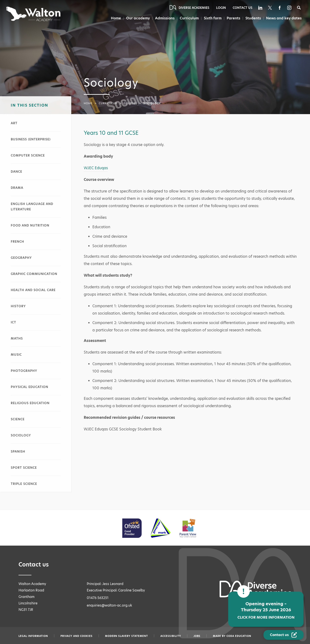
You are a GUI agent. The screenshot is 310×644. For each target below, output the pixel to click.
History (18, 306)
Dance (16, 172)
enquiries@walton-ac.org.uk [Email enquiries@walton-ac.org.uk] (109, 605)
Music (16, 355)
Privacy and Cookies (77, 636)
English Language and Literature (32, 207)
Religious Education (30, 403)
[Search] (299, 8)
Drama (17, 188)
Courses (130, 103)
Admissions (165, 18)
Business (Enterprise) (31, 139)
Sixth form (213, 18)
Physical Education (29, 387)
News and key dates (284, 18)
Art (14, 123)
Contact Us (243, 8)
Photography (24, 371)
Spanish (18, 452)
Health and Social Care (33, 290)
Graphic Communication (34, 274)
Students (253, 18)
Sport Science (24, 468)
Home (116, 18)
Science (18, 419)
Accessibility (171, 636)
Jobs (197, 636)
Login (221, 8)
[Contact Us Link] (284, 635)
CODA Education (239, 636)
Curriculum (189, 18)
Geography (21, 258)
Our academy (138, 18)
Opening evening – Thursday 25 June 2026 (266, 610)
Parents (233, 18)
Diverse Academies (194, 8)
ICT (13, 322)
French (17, 242)
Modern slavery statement (126, 636)
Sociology (21, 435)
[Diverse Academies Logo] (34, 14)
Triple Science (24, 484)
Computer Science (28, 155)
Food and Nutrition (30, 225)
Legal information (33, 636)
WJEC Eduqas (96, 168)
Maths (17, 338)
